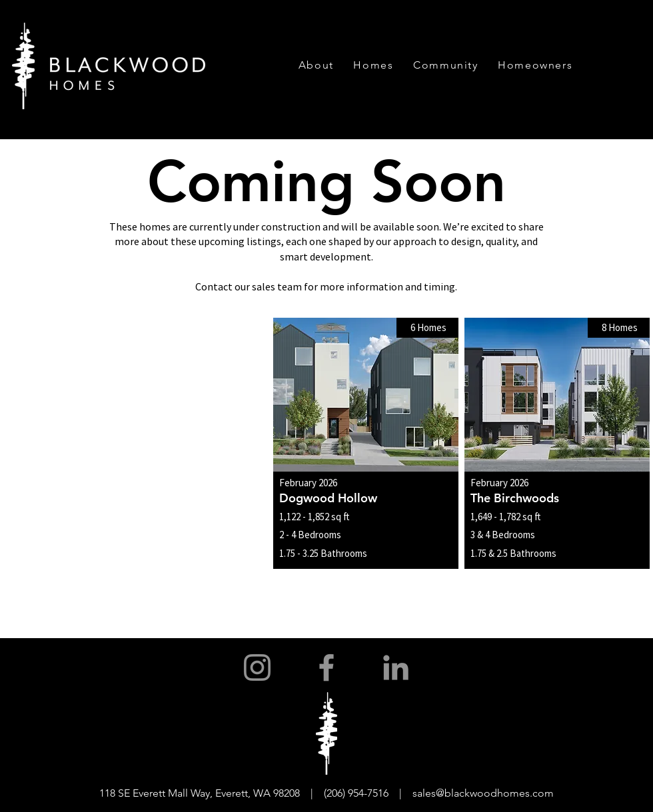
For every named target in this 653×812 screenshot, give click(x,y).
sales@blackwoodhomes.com (483, 793)
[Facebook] (326, 667)
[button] (316, 65)
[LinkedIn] (396, 667)
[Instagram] (257, 667)
